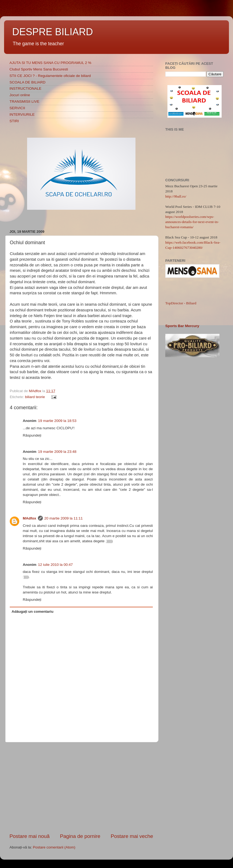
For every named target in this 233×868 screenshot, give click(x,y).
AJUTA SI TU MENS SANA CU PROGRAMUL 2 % (50, 63)
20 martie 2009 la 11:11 (64, 518)
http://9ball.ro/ (176, 196)
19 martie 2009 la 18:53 (57, 421)
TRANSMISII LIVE (24, 101)
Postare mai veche (132, 836)
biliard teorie (35, 397)
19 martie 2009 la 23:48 (57, 452)
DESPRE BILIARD (53, 32)
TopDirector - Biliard (181, 303)
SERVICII (17, 108)
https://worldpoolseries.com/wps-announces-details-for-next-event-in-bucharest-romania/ (192, 222)
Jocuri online (20, 95)
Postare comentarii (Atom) (54, 847)
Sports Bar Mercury (182, 326)
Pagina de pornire (80, 836)
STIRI (14, 121)
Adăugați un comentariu (33, 612)
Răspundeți (32, 435)
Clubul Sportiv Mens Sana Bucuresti (39, 69)
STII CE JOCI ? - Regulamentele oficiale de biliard (50, 76)
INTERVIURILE (22, 114)
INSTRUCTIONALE (25, 88)
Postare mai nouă (30, 836)
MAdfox (36, 391)
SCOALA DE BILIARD (27, 82)
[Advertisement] (81, 788)
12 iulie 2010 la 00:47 (55, 565)
